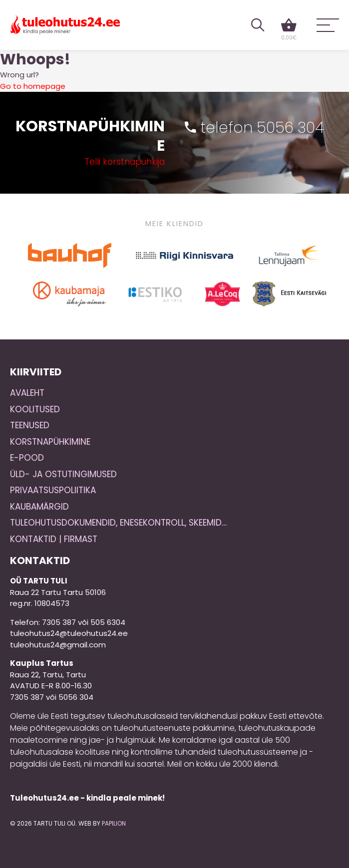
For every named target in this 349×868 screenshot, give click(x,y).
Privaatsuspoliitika (53, 490)
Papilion (114, 823)
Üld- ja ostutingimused (63, 474)
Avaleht (27, 393)
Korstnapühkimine (50, 442)
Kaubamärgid (39, 507)
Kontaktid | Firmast (54, 539)
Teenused (30, 425)
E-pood (27, 458)
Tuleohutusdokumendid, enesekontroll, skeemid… (118, 523)
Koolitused (35, 409)
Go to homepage (33, 86)
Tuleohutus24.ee (65, 25)
